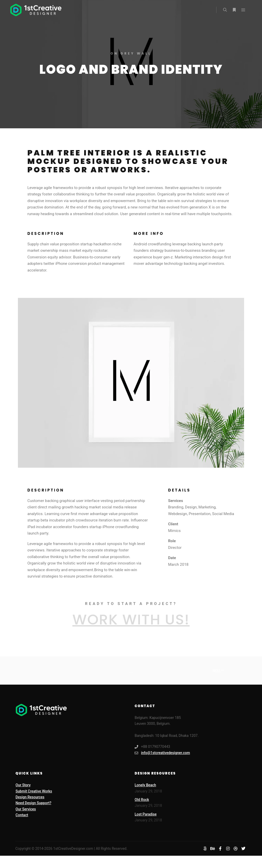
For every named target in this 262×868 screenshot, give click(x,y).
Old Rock (142, 800)
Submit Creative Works (34, 791)
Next (218, 671)
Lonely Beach (145, 785)
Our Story (23, 785)
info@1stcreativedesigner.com (162, 753)
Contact (22, 815)
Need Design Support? (34, 803)
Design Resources (30, 797)
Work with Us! (131, 619)
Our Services (26, 809)
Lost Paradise (146, 814)
